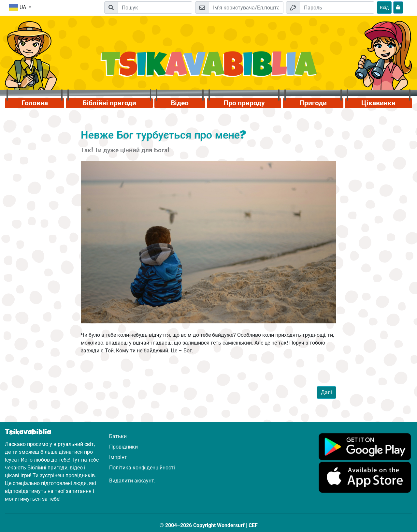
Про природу (244, 103)
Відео (180, 103)
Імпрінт (118, 457)
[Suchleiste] (155, 7)
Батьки (118, 436)
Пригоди (313, 103)
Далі (326, 392)
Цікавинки (378, 103)
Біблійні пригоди (109, 103)
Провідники (123, 447)
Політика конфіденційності (142, 468)
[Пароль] (337, 7)
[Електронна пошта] (246, 7)
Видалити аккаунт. (132, 481)
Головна (35, 103)
